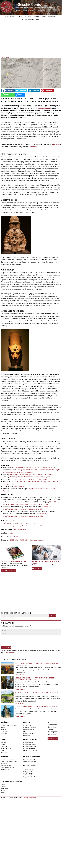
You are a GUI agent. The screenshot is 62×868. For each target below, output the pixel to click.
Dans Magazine (28, 771)
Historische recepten (29, 745)
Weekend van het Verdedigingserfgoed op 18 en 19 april (36, 693)
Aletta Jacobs (27, 726)
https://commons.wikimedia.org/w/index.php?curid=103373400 (26, 504)
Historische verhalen (49, 17)
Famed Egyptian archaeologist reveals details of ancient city (31, 474)
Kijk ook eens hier (30, 766)
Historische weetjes (29, 748)
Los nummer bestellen (30, 760)
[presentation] (17, 640)
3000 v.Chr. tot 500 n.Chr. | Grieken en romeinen (28, 540)
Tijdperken (37, 17)
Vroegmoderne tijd (7, 766)
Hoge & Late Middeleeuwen (9, 762)
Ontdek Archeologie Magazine (13, 561)
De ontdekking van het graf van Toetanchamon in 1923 (23, 526)
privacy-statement (10, 652)
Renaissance (5, 764)
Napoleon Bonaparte (30, 733)
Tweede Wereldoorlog (8, 767)
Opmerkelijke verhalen (30, 750)
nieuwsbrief (56, 144)
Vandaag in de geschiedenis (9, 726)
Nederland (4, 743)
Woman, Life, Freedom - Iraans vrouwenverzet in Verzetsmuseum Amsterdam (35, 679)
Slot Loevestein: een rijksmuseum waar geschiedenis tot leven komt (37, 664)
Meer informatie (9, 571)
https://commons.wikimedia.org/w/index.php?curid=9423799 (25, 516)
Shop (38, 20)
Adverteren (4, 788)
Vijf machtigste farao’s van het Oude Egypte (19, 523)
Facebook (32, 147)
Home (7, 17)
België (3, 745)
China (3, 750)
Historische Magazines (32, 756)
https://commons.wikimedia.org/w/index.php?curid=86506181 (25, 509)
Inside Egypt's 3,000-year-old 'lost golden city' (30, 479)
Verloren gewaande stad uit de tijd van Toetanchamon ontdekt (34, 467)
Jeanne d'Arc (27, 731)
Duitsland (4, 747)
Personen (28, 17)
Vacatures (4, 790)
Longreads (4, 731)
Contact (3, 784)
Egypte (10, 533)
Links (2, 792)
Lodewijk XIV (27, 735)
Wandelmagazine (28, 773)
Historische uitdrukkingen (31, 747)
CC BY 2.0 (43, 514)
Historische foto (28, 743)
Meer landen (5, 752)
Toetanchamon (44, 108)
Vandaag (13, 17)
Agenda (3, 729)
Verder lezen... (20, 675)
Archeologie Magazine (30, 762)
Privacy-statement (30, 798)
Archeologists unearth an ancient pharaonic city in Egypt (30, 477)
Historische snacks (28, 20)
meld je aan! (53, 739)
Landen (20, 17)
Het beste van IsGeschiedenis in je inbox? (45, 562)
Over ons (4, 786)
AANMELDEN (37, 568)
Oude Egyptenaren (19, 529)
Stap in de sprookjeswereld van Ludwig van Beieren (37, 707)
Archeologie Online (29, 775)
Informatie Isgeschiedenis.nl (12, 781)
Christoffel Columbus (30, 727)
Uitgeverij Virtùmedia (29, 777)
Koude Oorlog (5, 769)
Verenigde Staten (6, 748)
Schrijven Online (28, 769)
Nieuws (10, 57)
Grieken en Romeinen (7, 760)
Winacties (4, 733)
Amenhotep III (19, 486)
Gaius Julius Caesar (29, 729)
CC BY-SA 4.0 (54, 502)
